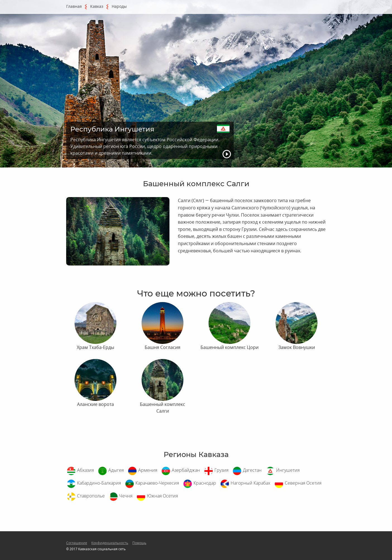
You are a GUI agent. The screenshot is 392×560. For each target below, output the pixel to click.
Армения (148, 470)
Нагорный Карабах (250, 483)
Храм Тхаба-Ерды (95, 347)
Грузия (221, 470)
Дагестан (252, 470)
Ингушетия (288, 470)
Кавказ (97, 6)
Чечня (126, 496)
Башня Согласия (162, 347)
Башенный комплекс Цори (230, 347)
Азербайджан (186, 470)
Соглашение (77, 543)
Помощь (139, 543)
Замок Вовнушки (297, 347)
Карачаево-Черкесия (157, 483)
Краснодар (205, 483)
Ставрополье (91, 496)
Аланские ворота (95, 404)
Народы (119, 6)
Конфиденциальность (110, 543)
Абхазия (85, 470)
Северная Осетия (303, 483)
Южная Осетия (162, 496)
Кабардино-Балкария (99, 483)
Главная (74, 6)
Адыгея (116, 470)
